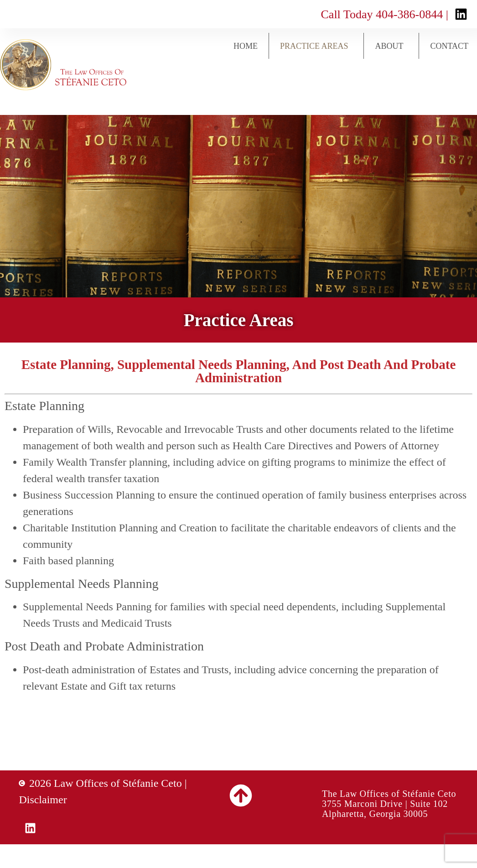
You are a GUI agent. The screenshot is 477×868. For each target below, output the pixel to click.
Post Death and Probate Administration (104, 646)
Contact (449, 46)
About (391, 46)
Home (246, 46)
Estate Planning (44, 406)
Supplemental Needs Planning (82, 584)
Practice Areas (316, 46)
